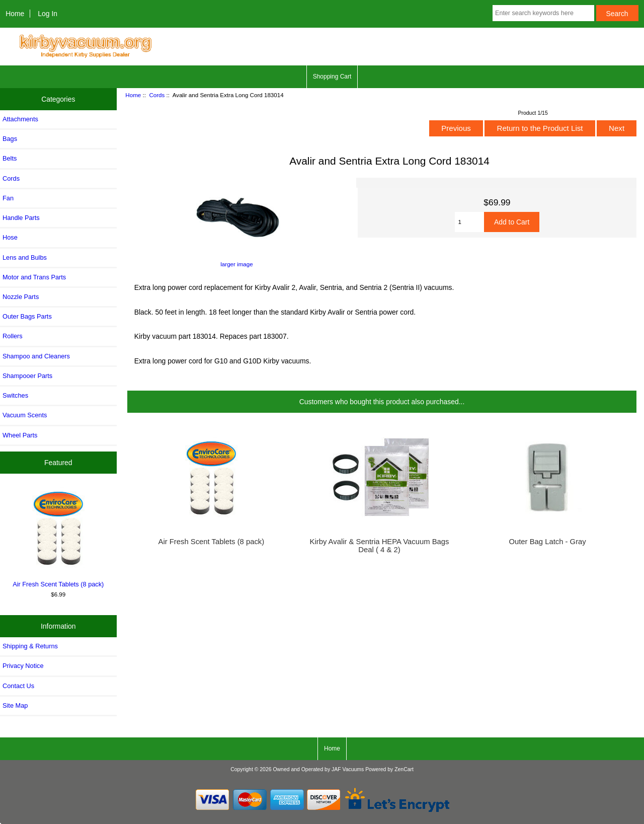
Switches (15, 395)
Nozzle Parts (21, 297)
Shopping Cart (332, 77)
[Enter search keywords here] (543, 13)
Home (15, 14)
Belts (10, 158)
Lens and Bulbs (25, 257)
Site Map (15, 705)
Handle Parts (21, 218)
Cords (157, 95)
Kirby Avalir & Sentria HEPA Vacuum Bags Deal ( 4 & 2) (380, 546)
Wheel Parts (20, 435)
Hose (10, 237)
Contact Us (18, 686)
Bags (10, 139)
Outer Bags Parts (27, 316)
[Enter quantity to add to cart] (469, 222)
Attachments (20, 119)
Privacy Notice (23, 666)
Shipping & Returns (30, 646)
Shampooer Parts (27, 376)
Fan (8, 198)
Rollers (13, 336)
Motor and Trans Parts (34, 277)
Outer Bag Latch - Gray (547, 542)
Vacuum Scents (25, 415)
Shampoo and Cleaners (36, 356)
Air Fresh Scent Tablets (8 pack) (58, 537)
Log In (48, 14)
